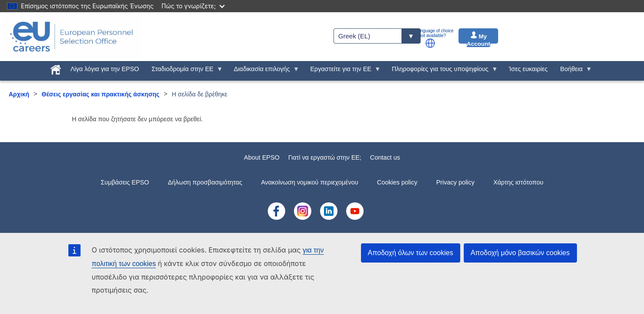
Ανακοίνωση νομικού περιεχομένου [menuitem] (310, 182)
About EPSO (262, 157)
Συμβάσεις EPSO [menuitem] (125, 182)
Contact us (385, 157)
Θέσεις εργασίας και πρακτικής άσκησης (101, 94)
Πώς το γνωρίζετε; (193, 6)
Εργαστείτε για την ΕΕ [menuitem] (342, 71)
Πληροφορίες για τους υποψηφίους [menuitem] (442, 71)
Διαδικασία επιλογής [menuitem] (264, 71)
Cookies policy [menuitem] (397, 182)
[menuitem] (56, 68)
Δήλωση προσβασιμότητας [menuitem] (205, 182)
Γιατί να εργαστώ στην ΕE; (325, 157)
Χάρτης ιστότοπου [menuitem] (518, 182)
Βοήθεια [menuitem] (573, 71)
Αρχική (19, 94)
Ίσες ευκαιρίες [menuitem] (528, 69)
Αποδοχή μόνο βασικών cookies (520, 253)
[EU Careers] (71, 37)
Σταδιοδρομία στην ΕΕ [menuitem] (184, 71)
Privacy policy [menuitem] (455, 182)
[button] (430, 43)
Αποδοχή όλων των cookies (411, 253)
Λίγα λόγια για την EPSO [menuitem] (105, 69)
